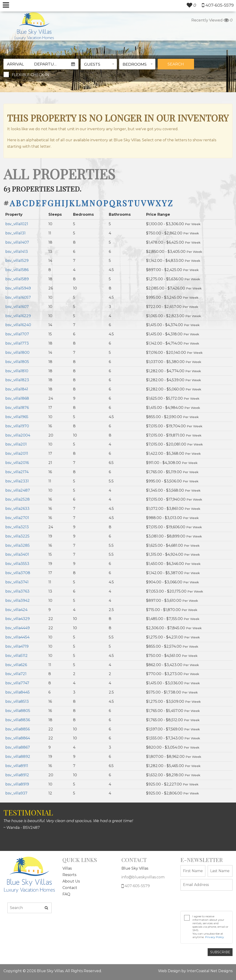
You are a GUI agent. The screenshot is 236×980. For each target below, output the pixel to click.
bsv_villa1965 (17, 417)
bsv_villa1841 (17, 389)
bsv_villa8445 (18, 692)
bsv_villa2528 (18, 499)
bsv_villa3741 (17, 582)
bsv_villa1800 (17, 353)
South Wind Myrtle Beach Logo (34, 26)
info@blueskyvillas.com (143, 877)
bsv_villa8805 (18, 711)
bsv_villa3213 (17, 527)
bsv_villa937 (16, 793)
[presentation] (205, 899)
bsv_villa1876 (17, 408)
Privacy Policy (215, 937)
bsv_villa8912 (17, 775)
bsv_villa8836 (18, 720)
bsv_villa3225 (17, 536)
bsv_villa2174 (17, 472)
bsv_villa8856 (18, 729)
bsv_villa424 (16, 610)
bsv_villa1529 (17, 261)
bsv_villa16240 (18, 325)
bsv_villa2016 (17, 463)
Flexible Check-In (30, 75)
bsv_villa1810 (17, 371)
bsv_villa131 (15, 233)
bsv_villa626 (16, 665)
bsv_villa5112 (16, 656)
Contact (70, 888)
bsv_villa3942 (18, 601)
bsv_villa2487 (18, 490)
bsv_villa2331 (17, 481)
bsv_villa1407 (17, 242)
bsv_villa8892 (18, 757)
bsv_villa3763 (17, 591)
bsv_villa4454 (17, 637)
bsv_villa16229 (18, 316)
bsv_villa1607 (17, 307)
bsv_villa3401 (17, 554)
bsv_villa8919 (17, 784)
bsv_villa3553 (17, 564)
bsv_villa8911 (17, 766)
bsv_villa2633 (17, 509)
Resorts (69, 875)
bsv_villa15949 (18, 288)
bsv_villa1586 (17, 270)
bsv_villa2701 (17, 518)
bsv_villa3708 (18, 573)
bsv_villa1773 (17, 343)
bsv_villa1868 (17, 398)
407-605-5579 (136, 886)
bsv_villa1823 (17, 380)
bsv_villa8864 (18, 738)
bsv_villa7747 (17, 683)
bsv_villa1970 (17, 426)
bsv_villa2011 (17, 453)
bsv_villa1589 (17, 279)
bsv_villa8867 (18, 747)
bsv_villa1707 (17, 334)
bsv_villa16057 (18, 297)
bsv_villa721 (16, 674)
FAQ (66, 894)
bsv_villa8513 (17, 701)
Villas (67, 868)
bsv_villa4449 (18, 628)
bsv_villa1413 (17, 252)
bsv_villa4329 (18, 619)
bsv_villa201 (16, 444)
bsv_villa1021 (17, 224)
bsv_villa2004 (18, 435)
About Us (71, 881)
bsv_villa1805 (17, 362)
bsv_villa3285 (18, 545)
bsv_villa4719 (17, 646)
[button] (99, 64)
